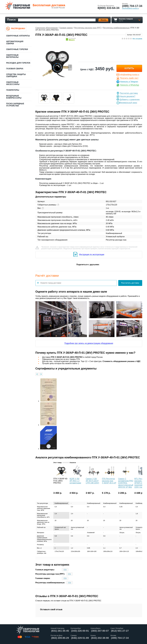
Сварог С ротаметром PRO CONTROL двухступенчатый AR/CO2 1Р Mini (126, 483)
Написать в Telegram (129, 82)
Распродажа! (18, 28)
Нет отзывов (137, 39)
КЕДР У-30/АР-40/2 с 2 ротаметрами (75, 481)
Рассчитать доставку (129, 93)
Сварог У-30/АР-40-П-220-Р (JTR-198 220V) (92, 481)
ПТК (65, 570)
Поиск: (12, 20)
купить (129, 68)
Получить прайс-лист (129, 78)
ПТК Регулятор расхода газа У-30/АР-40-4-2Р (109, 481)
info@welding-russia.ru (130, 75)
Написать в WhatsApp (129, 85)
